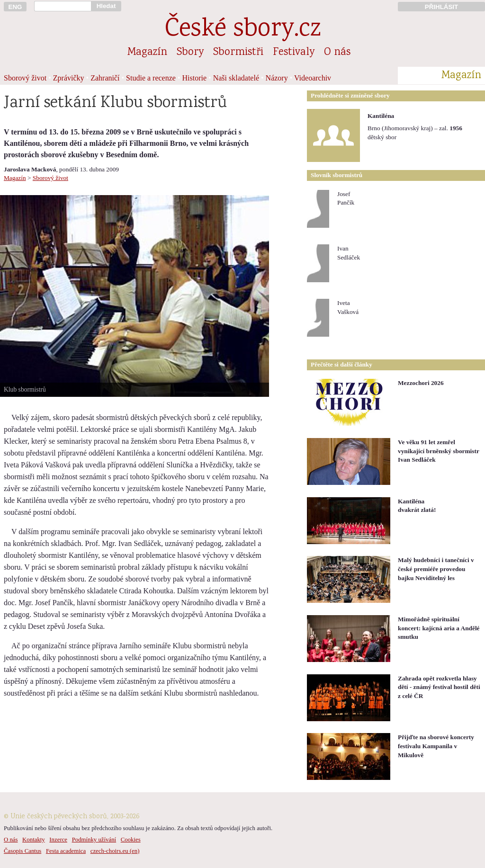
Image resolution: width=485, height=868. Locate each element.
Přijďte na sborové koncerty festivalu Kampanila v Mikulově (436, 746)
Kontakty (34, 840)
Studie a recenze (151, 78)
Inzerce (58, 840)
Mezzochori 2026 (421, 383)
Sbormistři (238, 53)
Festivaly (294, 53)
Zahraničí (105, 78)
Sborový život (25, 78)
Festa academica (66, 851)
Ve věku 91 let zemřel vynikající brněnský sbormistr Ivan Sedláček (439, 451)
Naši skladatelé (236, 78)
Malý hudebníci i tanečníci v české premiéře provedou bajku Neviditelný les (436, 569)
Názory (277, 78)
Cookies (131, 840)
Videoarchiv (313, 78)
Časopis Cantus (22, 851)
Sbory (190, 53)
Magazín (147, 53)
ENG (15, 7)
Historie (195, 78)
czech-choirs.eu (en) (115, 851)
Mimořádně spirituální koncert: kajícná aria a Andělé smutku (439, 628)
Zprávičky (69, 78)
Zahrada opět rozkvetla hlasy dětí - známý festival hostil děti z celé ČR (439, 687)
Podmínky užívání (94, 840)
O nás (337, 53)
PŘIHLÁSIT (441, 7)
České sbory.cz (243, 30)
